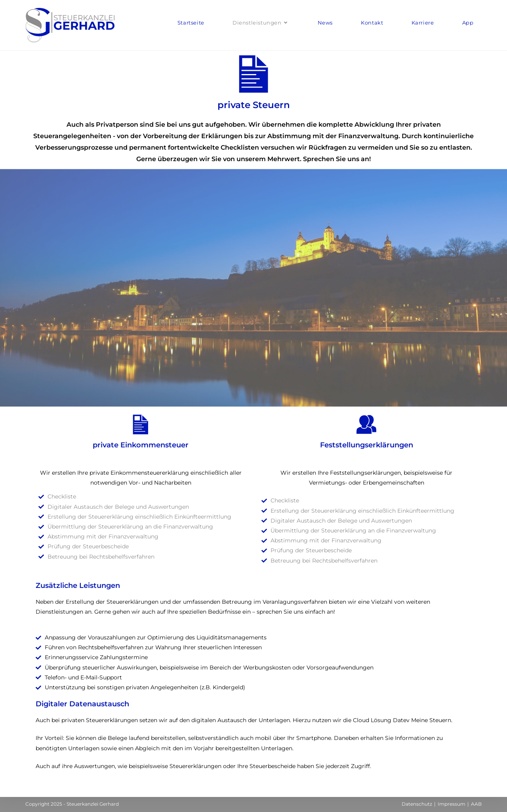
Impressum (452, 804)
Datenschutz (417, 804)
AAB (476, 804)
